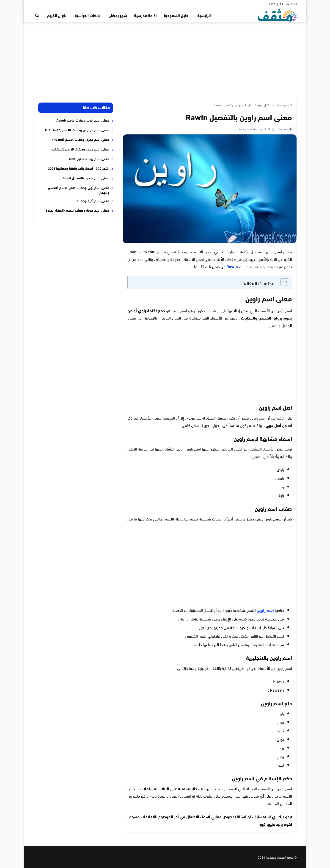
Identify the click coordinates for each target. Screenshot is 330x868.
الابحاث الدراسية (88, 15)
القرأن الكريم (57, 15)
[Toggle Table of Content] (282, 282)
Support (282, 129)
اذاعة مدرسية (145, 15)
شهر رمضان (118, 15)
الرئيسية (204, 15)
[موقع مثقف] (277, 14)
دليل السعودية (176, 15)
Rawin (232, 266)
